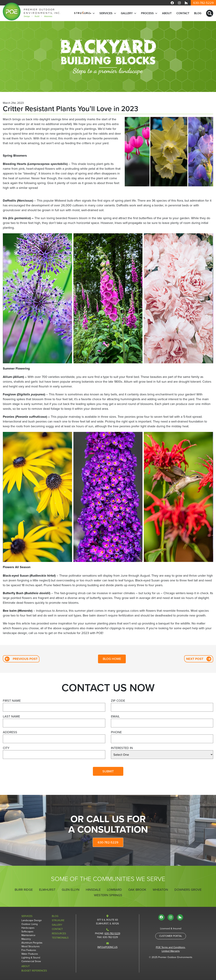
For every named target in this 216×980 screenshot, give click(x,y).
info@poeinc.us (107, 947)
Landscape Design (32, 920)
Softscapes (27, 932)
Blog (198, 13)
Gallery (127, 13)
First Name (12, 701)
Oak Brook (137, 890)
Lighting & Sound (31, 958)
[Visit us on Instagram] (179, 3)
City (6, 748)
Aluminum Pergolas (32, 943)
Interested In (122, 748)
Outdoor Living (30, 924)
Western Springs (108, 895)
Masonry (26, 939)
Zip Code (118, 701)
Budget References (34, 971)
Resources (59, 933)
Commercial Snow (31, 961)
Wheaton (160, 890)
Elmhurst (47, 890)
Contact (183, 13)
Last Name (11, 716)
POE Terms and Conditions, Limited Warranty (171, 949)
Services (106, 13)
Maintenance (28, 935)
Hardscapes (28, 928)
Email (115, 716)
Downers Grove (188, 890)
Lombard (114, 890)
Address (10, 732)
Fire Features (29, 950)
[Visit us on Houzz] (186, 3)
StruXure (58, 920)
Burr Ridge (24, 890)
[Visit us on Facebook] (172, 3)
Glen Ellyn (71, 890)
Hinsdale (93, 890)
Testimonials (60, 938)
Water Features (30, 954)
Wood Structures (31, 946)
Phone (116, 732)
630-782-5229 (203, 3)
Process (147, 13)
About (167, 13)
